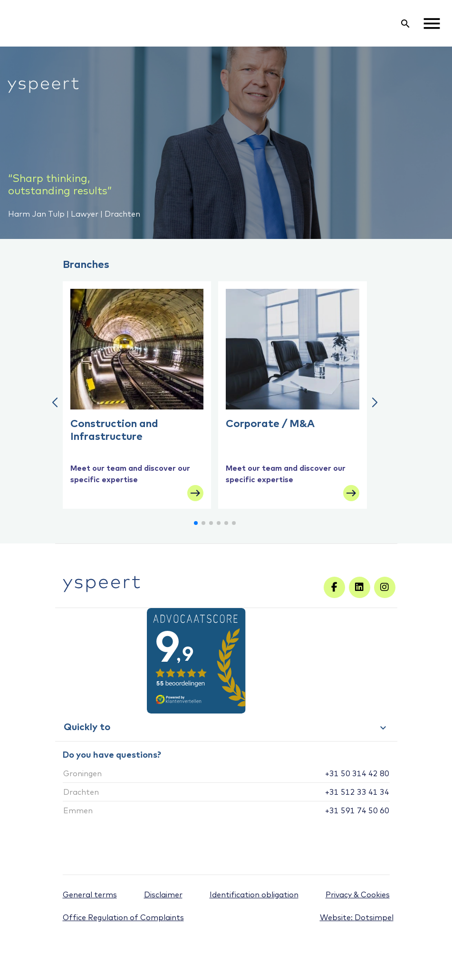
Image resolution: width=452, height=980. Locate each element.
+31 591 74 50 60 (357, 810)
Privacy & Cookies (358, 894)
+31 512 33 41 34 (357, 792)
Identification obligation (254, 894)
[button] (55, 403)
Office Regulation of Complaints (123, 917)
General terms (90, 894)
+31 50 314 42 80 (357, 773)
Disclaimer (163, 894)
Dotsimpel (374, 917)
